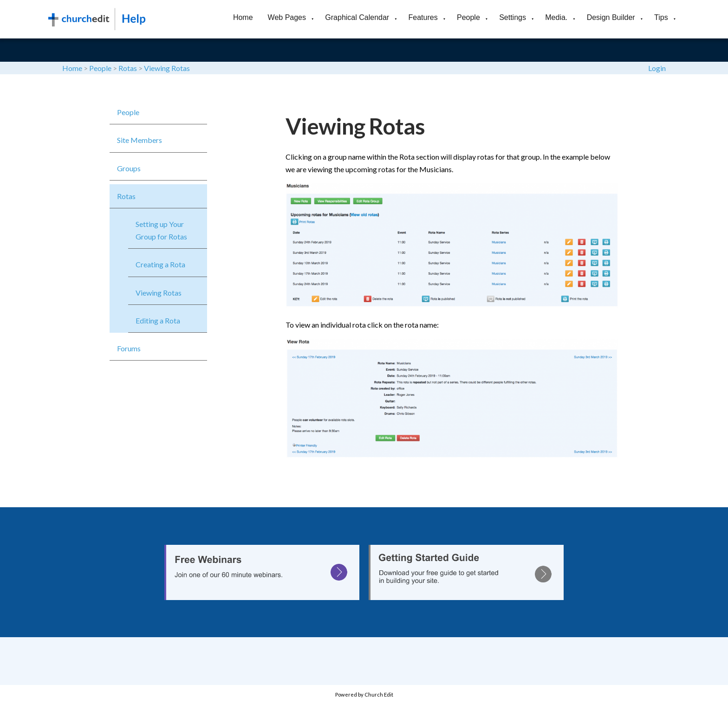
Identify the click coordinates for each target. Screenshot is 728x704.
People (468, 17)
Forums (129, 348)
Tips (661, 17)
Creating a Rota (160, 264)
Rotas (128, 68)
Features (423, 17)
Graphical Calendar (357, 17)
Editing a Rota (158, 320)
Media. (556, 17)
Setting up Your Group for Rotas (161, 230)
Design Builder (611, 17)
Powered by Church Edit (364, 694)
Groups (129, 168)
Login (657, 68)
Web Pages (287, 17)
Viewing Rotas (167, 68)
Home (243, 17)
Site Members (140, 140)
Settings (513, 17)
